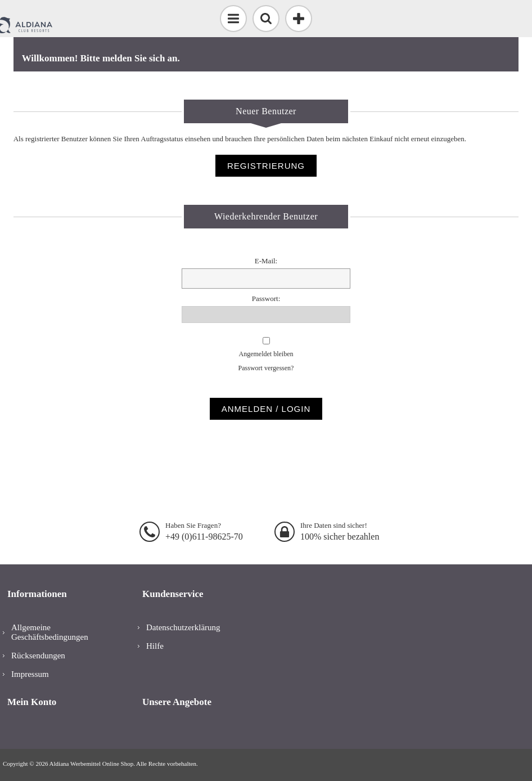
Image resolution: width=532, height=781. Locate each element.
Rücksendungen (38, 656)
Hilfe (155, 646)
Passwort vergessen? (266, 368)
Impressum (30, 674)
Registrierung (266, 166)
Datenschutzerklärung (183, 627)
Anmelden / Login (266, 409)
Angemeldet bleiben (266, 354)
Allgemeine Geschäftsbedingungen (50, 632)
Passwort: (266, 299)
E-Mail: (266, 261)
